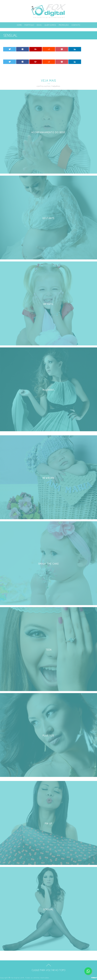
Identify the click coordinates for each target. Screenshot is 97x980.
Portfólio (29, 25)
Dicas (39, 25)
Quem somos (50, 25)
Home (19, 25)
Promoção (64, 25)
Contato (76, 25)
